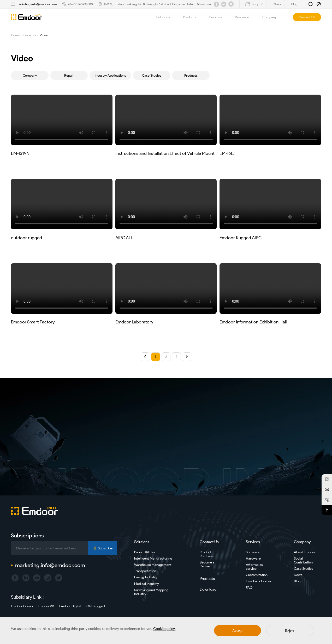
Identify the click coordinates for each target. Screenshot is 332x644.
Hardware (253, 558)
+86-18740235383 (80, 4)
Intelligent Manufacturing (153, 558)
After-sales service (254, 567)
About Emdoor (305, 552)
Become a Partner (207, 564)
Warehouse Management (153, 565)
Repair (69, 75)
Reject (290, 631)
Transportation (145, 571)
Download (208, 589)
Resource (245, 17)
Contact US (307, 17)
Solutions (166, 17)
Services (219, 17)
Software (253, 552)
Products (193, 17)
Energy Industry (146, 577)
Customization (257, 575)
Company (272, 17)
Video (44, 35)
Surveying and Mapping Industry (151, 592)
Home (15, 35)
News (298, 575)
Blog (297, 581)
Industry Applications (110, 75)
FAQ (249, 588)
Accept (238, 631)
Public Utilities (145, 552)
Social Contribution (303, 560)
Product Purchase (207, 554)
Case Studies (152, 75)
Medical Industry (146, 584)
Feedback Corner (259, 581)
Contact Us (209, 542)
